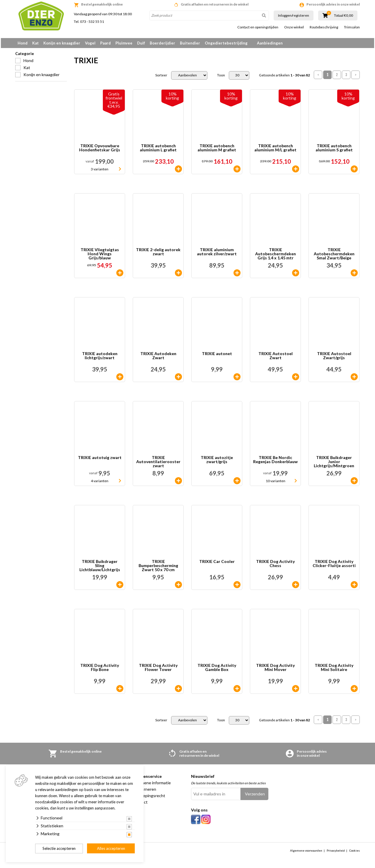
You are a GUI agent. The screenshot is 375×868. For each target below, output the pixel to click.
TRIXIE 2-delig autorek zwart (158, 254)
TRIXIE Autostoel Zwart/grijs (334, 358)
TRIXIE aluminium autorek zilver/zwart (217, 254)
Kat (35, 43)
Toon (221, 77)
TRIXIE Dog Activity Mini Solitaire (334, 670)
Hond (23, 43)
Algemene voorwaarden (306, 852)
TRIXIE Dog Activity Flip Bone (100, 670)
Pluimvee (124, 43)
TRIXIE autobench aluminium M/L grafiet (275, 150)
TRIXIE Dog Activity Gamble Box (217, 670)
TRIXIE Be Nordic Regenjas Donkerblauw (275, 462)
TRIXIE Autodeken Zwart (158, 358)
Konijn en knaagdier (62, 43)
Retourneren (144, 791)
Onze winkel (294, 27)
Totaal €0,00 (344, 16)
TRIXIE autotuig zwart (100, 460)
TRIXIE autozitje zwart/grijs (217, 462)
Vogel (90, 43)
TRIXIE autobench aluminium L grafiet (158, 150)
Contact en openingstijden (258, 27)
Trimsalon (352, 27)
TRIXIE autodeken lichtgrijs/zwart (100, 358)
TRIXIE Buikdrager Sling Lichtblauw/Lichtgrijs (100, 568)
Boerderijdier (162, 43)
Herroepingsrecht (149, 798)
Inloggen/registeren (294, 15)
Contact (140, 804)
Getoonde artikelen (284, 77)
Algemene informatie (152, 785)
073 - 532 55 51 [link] (92, 22)
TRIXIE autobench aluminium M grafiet (217, 150)
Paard (105, 43)
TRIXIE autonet (217, 356)
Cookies (354, 852)
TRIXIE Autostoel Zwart (276, 358)
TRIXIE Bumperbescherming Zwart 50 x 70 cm (158, 568)
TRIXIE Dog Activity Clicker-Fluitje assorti (334, 566)
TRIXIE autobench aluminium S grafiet (334, 150)
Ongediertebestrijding (226, 43)
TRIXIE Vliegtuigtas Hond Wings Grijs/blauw (100, 256)
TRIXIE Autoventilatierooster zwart (158, 464)
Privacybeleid (336, 852)
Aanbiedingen (270, 43)
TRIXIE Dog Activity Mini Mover (275, 670)
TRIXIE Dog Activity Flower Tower (158, 670)
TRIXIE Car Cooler (217, 564)
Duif (141, 43)
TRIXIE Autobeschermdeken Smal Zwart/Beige (334, 256)
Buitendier (190, 43)
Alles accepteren (111, 848)
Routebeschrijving (324, 27)
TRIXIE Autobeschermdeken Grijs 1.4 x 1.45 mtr (276, 256)
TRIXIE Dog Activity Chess (275, 566)
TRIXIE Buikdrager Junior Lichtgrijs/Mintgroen (334, 464)
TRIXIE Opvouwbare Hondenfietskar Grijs (100, 150)
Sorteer (161, 77)
